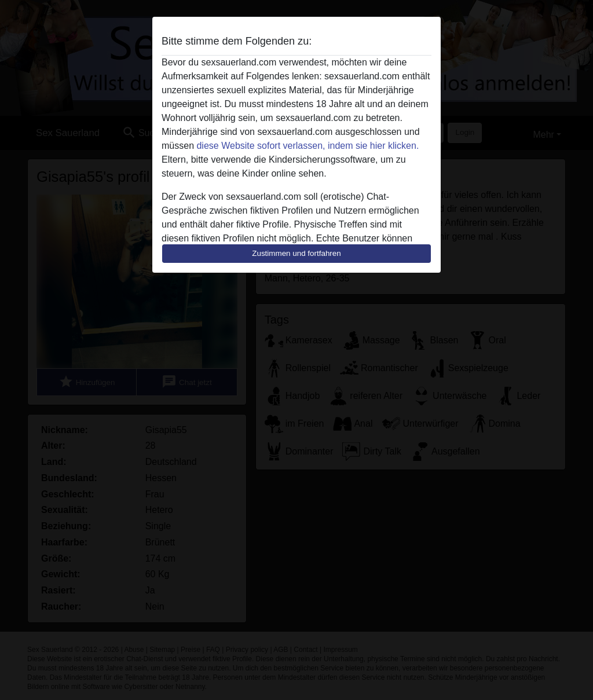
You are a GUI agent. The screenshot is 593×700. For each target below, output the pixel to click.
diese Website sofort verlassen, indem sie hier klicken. (308, 146)
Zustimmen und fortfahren (296, 253)
